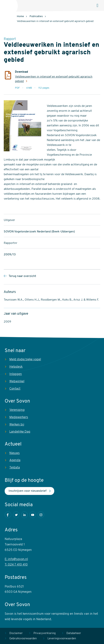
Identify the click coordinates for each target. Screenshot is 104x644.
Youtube (33, 515)
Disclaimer (16, 633)
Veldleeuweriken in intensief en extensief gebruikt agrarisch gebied (54, 79)
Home (20, 16)
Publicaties (36, 16)
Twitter (16, 515)
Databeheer (74, 633)
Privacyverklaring (45, 633)
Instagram (41, 515)
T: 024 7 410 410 (16, 565)
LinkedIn (24, 515)
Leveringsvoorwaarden (62, 639)
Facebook (8, 515)
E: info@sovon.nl (16, 559)
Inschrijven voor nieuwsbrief (27, 491)
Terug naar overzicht (22, 276)
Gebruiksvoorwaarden (23, 639)
